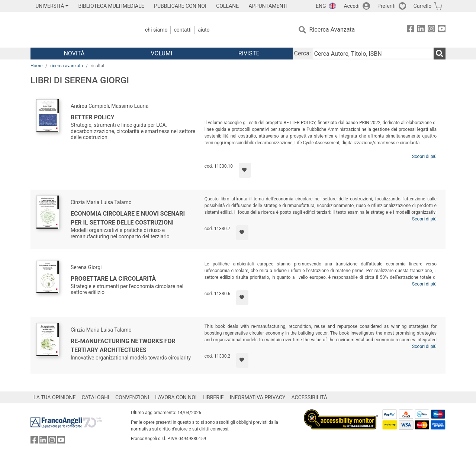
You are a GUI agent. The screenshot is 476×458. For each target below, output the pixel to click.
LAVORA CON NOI (176, 397)
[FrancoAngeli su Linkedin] (421, 30)
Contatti (183, 30)
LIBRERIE (213, 397)
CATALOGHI (96, 397)
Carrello (422, 6)
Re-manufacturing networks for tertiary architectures (123, 346)
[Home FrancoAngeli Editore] (80, 30)
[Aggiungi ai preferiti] (245, 170)
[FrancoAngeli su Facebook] (411, 30)
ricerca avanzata (67, 66)
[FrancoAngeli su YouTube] (442, 30)
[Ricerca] (440, 54)
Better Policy (93, 117)
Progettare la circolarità (113, 279)
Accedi (352, 6)
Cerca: (303, 53)
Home (36, 66)
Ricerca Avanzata (332, 30)
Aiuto (204, 30)
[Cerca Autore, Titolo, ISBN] (373, 54)
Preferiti (387, 6)
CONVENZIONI (132, 397)
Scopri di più (424, 157)
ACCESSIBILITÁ (309, 397)
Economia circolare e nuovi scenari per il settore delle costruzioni (128, 218)
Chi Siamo (156, 30)
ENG (321, 6)
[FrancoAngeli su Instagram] (431, 30)
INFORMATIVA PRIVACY (258, 397)
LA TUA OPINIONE (55, 397)
